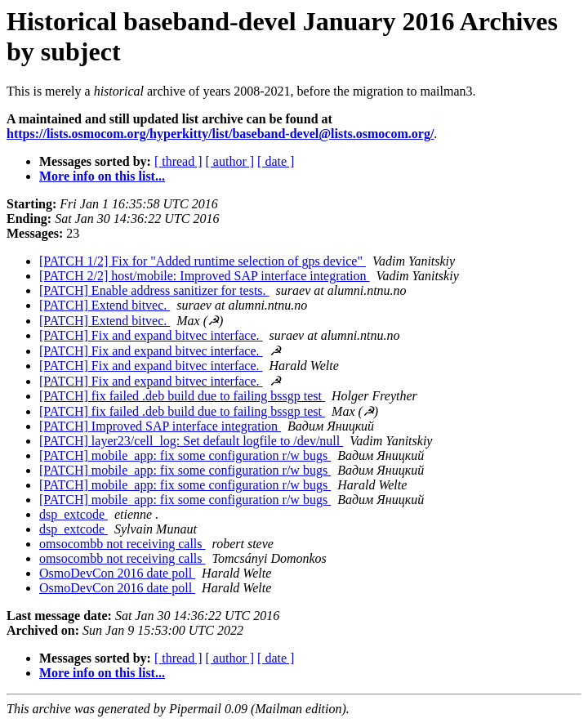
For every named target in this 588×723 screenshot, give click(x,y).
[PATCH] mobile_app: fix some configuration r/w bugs (185, 455)
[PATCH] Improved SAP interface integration (160, 426)
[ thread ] (178, 161)
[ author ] (230, 161)
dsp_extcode (73, 514)
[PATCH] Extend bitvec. (105, 305)
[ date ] (276, 161)
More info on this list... (102, 176)
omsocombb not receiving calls (122, 544)
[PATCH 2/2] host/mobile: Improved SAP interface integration (205, 276)
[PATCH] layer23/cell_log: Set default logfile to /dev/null (191, 441)
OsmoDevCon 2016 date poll (117, 573)
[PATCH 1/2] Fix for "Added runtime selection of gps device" (203, 261)
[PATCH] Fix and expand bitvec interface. (151, 335)
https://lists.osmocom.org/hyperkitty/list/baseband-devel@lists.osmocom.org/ (220, 134)
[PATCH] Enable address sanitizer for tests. (154, 290)
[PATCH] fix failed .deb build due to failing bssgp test (182, 396)
